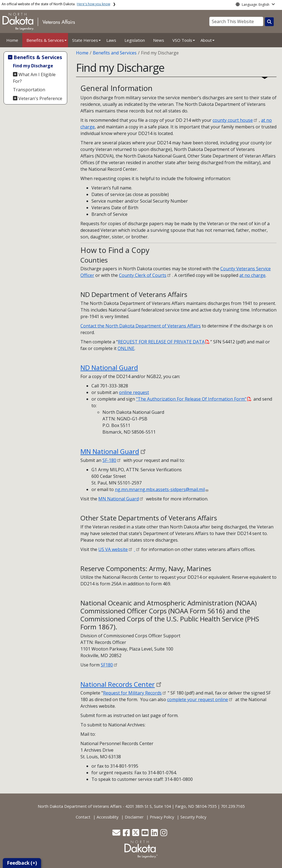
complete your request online (198, 699)
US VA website (113, 549)
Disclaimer (134, 817)
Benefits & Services (45, 40)
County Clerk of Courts (143, 275)
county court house (233, 120)
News (159, 40)
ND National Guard (109, 367)
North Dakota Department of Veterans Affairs (80, 806)
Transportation (29, 90)
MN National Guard (110, 451)
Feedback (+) (22, 863)
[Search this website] (269, 22)
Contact (83, 817)
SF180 (107, 665)
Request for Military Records (132, 693)
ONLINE (126, 348)
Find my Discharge (33, 66)
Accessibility (108, 817)
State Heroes (85, 40)
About (206, 40)
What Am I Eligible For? (34, 78)
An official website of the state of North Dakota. (56, 4)
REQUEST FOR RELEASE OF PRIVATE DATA (164, 342)
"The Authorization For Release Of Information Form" (194, 399)
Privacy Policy (162, 817)
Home (12, 40)
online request (134, 392)
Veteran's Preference (40, 98)
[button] (117, 834)
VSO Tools (182, 40)
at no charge (252, 275)
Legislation (135, 40)
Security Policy (193, 817)
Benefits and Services (115, 53)
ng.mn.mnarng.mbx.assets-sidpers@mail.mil (160, 489)
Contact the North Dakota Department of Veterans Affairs (141, 326)
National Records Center (118, 684)
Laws (111, 40)
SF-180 (109, 460)
